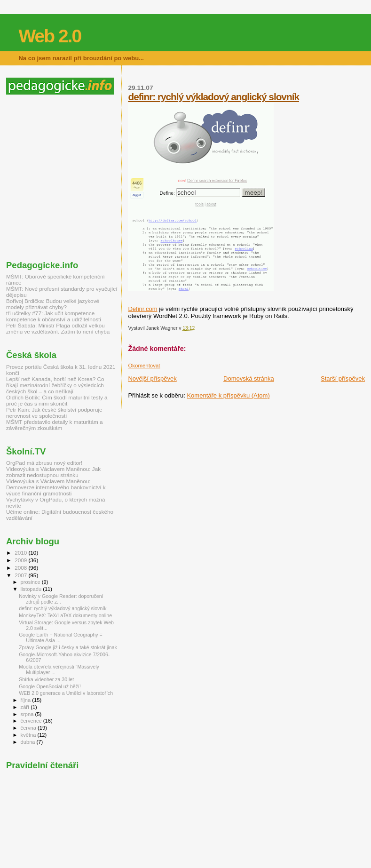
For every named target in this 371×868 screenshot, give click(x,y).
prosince (31, 582)
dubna (29, 742)
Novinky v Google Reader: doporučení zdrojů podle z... (61, 599)
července (32, 721)
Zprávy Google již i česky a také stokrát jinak (68, 647)
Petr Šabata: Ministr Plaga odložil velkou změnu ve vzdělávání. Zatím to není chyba (58, 328)
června (29, 728)
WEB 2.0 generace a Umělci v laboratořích (66, 693)
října (27, 700)
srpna (28, 714)
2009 (21, 560)
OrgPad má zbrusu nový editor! (44, 463)
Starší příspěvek (343, 378)
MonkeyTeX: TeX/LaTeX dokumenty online (65, 615)
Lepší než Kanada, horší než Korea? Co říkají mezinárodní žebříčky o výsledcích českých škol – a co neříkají (55, 385)
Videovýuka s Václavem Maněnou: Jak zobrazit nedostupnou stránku (53, 472)
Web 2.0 (50, 36)
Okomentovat (144, 366)
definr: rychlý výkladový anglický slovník (213, 97)
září (26, 707)
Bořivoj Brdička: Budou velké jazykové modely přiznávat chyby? (53, 304)
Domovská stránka (249, 378)
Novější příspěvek (152, 378)
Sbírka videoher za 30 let (46, 679)
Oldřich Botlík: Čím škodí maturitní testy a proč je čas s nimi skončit (57, 400)
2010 (21, 553)
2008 (21, 568)
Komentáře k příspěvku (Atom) (228, 395)
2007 (21, 575)
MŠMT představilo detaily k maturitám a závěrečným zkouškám (55, 425)
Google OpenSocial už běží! (50, 686)
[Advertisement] (85, 177)
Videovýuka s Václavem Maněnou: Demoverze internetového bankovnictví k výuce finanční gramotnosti (56, 487)
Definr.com (142, 309)
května (29, 735)
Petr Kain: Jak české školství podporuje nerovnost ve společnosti (54, 413)
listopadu (32, 589)
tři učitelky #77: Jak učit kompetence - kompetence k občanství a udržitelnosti (54, 316)
